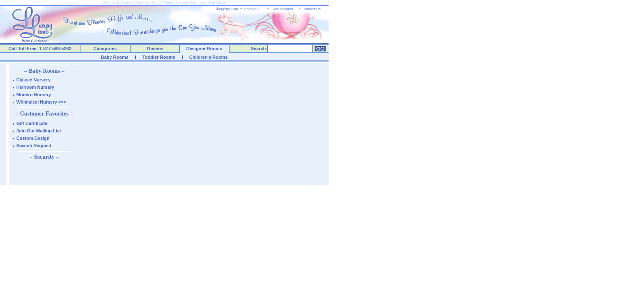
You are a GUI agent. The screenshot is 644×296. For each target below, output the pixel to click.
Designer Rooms (204, 49)
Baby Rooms (115, 57)
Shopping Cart (227, 9)
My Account (284, 9)
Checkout (252, 9)
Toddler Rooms (159, 57)
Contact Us (312, 9)
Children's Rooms (209, 57)
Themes (155, 49)
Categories (105, 49)
